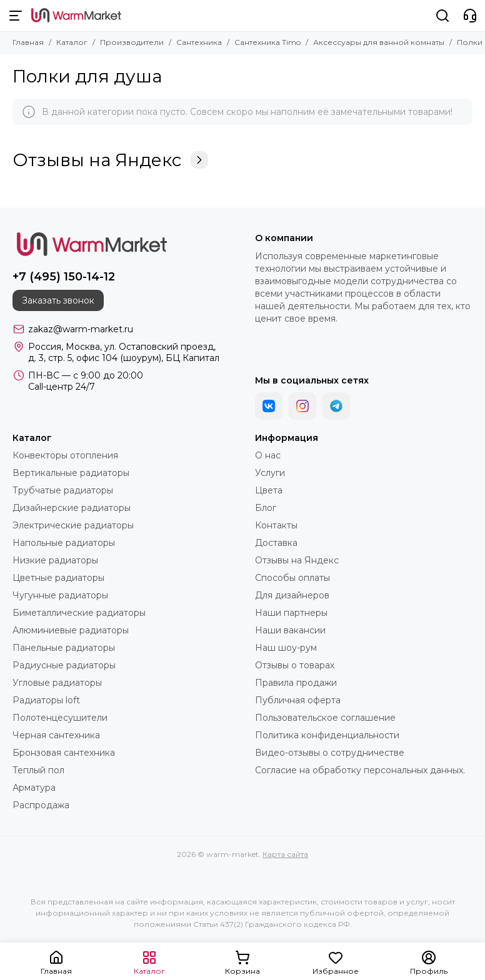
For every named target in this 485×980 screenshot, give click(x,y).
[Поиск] (442, 16)
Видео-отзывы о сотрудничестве (330, 753)
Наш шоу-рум (286, 648)
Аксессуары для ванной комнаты (379, 42)
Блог (266, 508)
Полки (470, 42)
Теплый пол (38, 770)
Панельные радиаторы (64, 648)
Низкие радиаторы (55, 560)
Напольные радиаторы (64, 543)
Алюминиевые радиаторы (71, 630)
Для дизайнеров (292, 595)
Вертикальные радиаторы (71, 473)
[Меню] (16, 16)
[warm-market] (76, 16)
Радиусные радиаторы (64, 665)
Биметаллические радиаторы (79, 613)
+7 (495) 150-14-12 (64, 277)
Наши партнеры (291, 613)
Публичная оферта (298, 700)
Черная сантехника (56, 735)
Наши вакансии (290, 630)
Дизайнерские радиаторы (72, 508)
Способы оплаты (292, 578)
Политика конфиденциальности (327, 735)
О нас (268, 455)
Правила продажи (296, 683)
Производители (132, 42)
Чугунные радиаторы (60, 595)
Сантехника (199, 42)
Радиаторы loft (46, 700)
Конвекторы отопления (65, 455)
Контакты (276, 525)
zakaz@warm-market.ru (81, 329)
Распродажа (41, 805)
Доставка (276, 543)
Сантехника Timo (267, 42)
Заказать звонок (58, 300)
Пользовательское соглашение (325, 718)
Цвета (269, 490)
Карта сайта (285, 854)
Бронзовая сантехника (64, 753)
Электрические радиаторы (73, 525)
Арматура (34, 788)
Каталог (72, 42)
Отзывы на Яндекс (110, 160)
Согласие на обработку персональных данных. (360, 770)
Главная (28, 42)
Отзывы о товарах (295, 665)
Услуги (270, 473)
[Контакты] (470, 16)
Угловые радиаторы (57, 683)
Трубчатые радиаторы (63, 490)
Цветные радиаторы (58, 578)
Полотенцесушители (60, 718)
